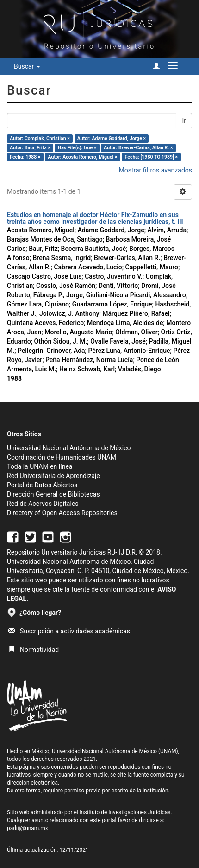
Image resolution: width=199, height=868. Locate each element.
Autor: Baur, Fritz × (30, 148)
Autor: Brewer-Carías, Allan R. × (138, 148)
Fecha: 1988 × (25, 157)
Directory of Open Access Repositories (62, 513)
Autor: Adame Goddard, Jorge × (112, 138)
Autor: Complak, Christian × (40, 138)
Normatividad (34, 650)
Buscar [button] (27, 66)
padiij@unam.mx (28, 828)
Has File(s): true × (77, 148)
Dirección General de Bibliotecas (53, 494)
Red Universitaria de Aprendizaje (53, 476)
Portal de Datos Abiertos (42, 485)
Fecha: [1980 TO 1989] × (152, 157)
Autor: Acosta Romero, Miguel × (83, 157)
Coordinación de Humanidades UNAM (62, 457)
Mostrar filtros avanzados (155, 170)
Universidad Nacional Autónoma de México (69, 448)
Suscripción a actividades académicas (69, 631)
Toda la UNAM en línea (40, 466)
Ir (184, 121)
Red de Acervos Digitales (43, 504)
